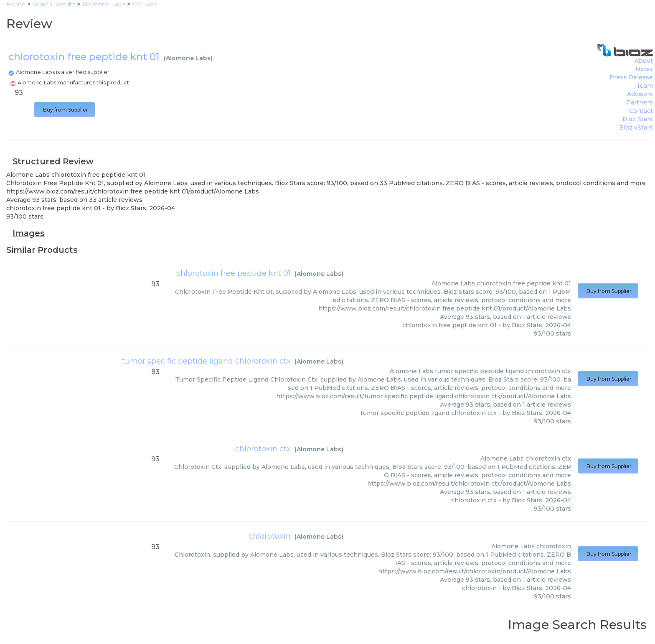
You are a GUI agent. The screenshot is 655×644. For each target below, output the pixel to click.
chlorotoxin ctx (263, 449)
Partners (640, 102)
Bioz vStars (636, 127)
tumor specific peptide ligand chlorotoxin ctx (206, 361)
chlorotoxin (270, 536)
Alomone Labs (188, 58)
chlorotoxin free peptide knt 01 (234, 273)
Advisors (640, 94)
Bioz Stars (638, 119)
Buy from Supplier (65, 110)
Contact (641, 111)
